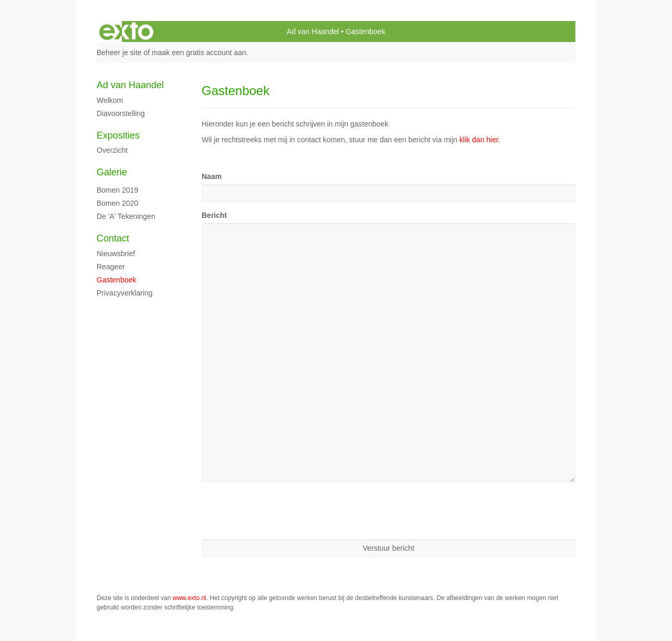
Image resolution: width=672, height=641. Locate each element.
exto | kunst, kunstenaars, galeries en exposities (126, 31)
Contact (113, 238)
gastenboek (117, 280)
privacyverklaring (125, 293)
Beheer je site (119, 52)
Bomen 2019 (117, 190)
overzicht (112, 150)
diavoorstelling (121, 113)
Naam (212, 176)
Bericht (214, 215)
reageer (111, 267)
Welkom (110, 100)
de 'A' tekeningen (126, 216)
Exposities (118, 135)
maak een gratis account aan (199, 52)
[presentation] (281, 511)
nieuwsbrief (116, 254)
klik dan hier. (480, 140)
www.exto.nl (190, 598)
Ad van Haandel (313, 31)
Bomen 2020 (117, 203)
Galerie (112, 172)
